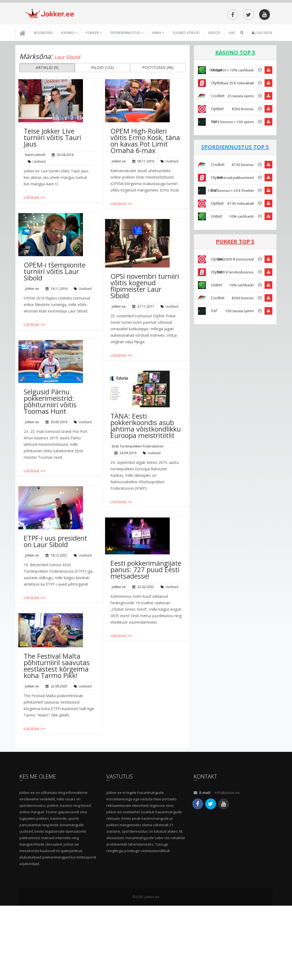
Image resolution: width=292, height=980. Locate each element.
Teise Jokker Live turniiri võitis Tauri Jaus (52, 183)
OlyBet (210, 128)
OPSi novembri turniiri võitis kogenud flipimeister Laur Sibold (145, 331)
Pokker (94, 78)
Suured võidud (186, 78)
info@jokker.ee (227, 867)
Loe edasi (31, 243)
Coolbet (211, 141)
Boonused (43, 78)
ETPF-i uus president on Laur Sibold (55, 587)
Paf (207, 167)
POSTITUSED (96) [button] (158, 113)
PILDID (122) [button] (102, 113)
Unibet (210, 262)
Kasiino (69, 78)
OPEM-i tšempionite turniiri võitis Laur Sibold (55, 317)
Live (232, 78)
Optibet (211, 154)
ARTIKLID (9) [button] (47, 113)
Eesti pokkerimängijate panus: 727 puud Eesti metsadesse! (146, 615)
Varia (158, 78)
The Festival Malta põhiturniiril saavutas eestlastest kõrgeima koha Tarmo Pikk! (57, 711)
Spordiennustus (127, 78)
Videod (214, 78)
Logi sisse (262, 78)
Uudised (39, 207)
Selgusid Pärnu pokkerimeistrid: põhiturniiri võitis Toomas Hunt (50, 447)
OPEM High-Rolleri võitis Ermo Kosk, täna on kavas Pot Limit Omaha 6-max (145, 186)
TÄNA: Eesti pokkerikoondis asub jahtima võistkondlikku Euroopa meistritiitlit (146, 471)
